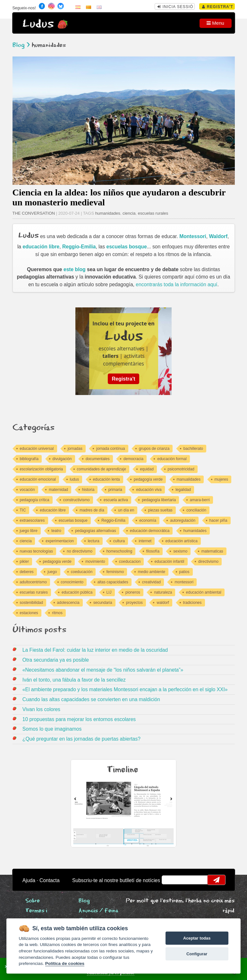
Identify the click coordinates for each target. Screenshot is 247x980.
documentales (98, 459)
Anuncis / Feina (98, 911)
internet (145, 541)
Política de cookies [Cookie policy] (65, 963)
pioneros (133, 592)
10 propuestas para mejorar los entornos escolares (79, 719)
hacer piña (218, 520)
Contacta (50, 880)
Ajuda (29, 880)
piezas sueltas (160, 510)
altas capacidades (113, 582)
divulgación (62, 459)
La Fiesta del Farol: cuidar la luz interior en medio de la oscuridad (95, 650)
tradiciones (192, 603)
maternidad (58, 490)
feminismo (115, 572)
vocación (27, 490)
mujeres (221, 479)
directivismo (208, 562)
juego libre (29, 531)
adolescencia (68, 603)
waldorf (163, 603)
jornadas (75, 449)
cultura (119, 541)
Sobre (33, 901)
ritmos (57, 613)
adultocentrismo (34, 582)
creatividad (151, 582)
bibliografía (29, 459)
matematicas (212, 551)
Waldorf (218, 236)
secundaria (103, 603)
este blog (75, 269)
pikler (25, 562)
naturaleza (163, 592)
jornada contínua (111, 449)
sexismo (180, 551)
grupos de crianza (154, 449)
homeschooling (119, 551)
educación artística (182, 541)
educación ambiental (204, 592)
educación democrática (150, 531)
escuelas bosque (126, 247)
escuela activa (116, 500)
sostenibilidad (32, 603)
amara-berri (200, 500)
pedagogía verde (148, 479)
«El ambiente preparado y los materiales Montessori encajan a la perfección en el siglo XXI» (125, 689)
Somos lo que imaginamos (52, 729)
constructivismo (77, 500)
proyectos (134, 603)
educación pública (77, 592)
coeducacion (130, 562)
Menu (215, 23)
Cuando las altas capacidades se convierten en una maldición (91, 699)
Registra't (218, 7)
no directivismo (80, 551)
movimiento (95, 562)
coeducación (82, 572)
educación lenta (106, 479)
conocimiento (72, 582)
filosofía (153, 551)
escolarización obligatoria (42, 469)
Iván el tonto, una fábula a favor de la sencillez (74, 680)
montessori (184, 582)
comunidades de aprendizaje (102, 469)
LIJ (109, 592)
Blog (84, 901)
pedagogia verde (57, 562)
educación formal (172, 459)
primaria (115, 490)
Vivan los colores (41, 709)
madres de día (92, 510)
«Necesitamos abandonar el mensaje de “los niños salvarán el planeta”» (103, 670)
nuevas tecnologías (36, 551)
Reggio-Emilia (79, 247)
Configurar (197, 954)
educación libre (41, 247)
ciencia (129, 213)
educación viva (149, 490)
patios (184, 572)
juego (52, 572)
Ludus (38, 24)
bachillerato (193, 449)
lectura (94, 541)
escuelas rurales (153, 213)
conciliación (196, 510)
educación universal (37, 449)
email (170, 880)
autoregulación (183, 520)
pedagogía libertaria (159, 500)
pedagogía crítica (35, 500)
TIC (23, 510)
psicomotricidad (181, 469)
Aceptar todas (197, 938)
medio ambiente (152, 572)
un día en (126, 510)
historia (88, 490)
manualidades (189, 479)
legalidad (183, 490)
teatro (56, 531)
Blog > (21, 45)
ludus (75, 479)
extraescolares (32, 520)
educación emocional (38, 479)
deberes (27, 572)
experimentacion (60, 541)
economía (148, 520)
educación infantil (170, 562)
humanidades (108, 213)
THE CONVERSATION (34, 213)
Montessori (193, 236)
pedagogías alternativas (95, 531)
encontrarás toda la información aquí (176, 284)
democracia (133, 459)
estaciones (29, 613)
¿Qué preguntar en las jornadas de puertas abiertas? (81, 739)
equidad (147, 469)
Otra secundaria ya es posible (56, 660)
